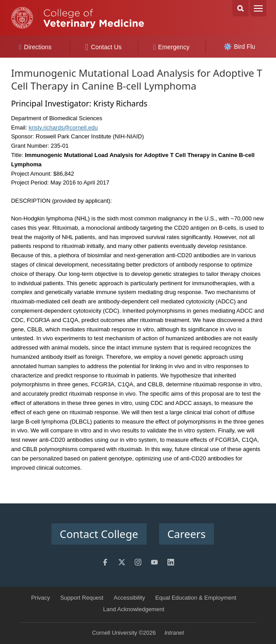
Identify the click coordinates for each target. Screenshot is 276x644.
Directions (35, 47)
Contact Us (103, 47)
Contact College (99, 534)
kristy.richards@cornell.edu (63, 128)
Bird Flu (240, 47)
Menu (258, 8)
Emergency (171, 47)
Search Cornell (240, 8)
